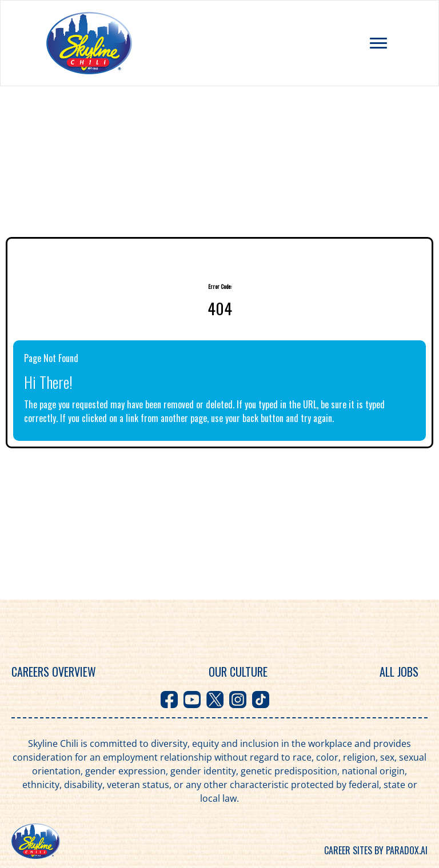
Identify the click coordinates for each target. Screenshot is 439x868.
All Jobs (399, 672)
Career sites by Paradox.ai (376, 850)
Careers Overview (54, 672)
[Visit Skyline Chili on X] (215, 700)
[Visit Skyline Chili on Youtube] (192, 700)
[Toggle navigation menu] (378, 43)
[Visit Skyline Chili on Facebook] (169, 700)
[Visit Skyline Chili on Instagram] (238, 700)
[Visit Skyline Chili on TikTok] (261, 700)
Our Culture (238, 672)
